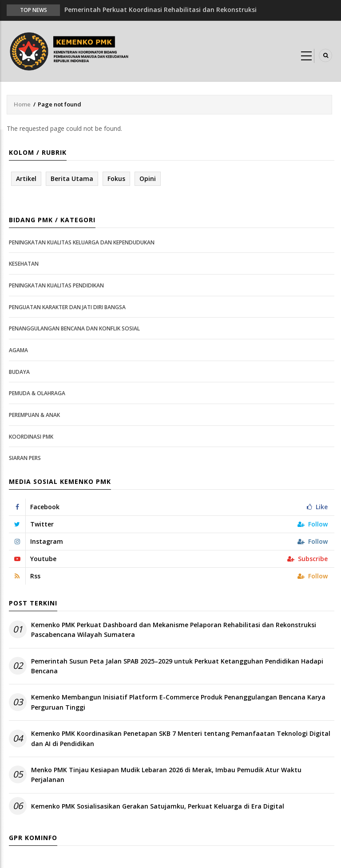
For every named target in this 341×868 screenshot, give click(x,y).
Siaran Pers (25, 458)
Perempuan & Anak (34, 415)
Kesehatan (24, 264)
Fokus (116, 179)
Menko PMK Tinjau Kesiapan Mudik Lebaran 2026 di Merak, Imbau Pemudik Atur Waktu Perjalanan (166, 775)
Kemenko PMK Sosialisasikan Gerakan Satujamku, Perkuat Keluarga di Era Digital (158, 806)
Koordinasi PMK (31, 437)
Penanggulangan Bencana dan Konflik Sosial (74, 328)
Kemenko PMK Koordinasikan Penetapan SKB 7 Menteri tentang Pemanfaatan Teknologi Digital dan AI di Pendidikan (181, 738)
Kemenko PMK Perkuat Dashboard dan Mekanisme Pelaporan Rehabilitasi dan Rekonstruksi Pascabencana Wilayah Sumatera (174, 630)
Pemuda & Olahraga (37, 393)
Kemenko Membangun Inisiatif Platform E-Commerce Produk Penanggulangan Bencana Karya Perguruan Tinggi (178, 702)
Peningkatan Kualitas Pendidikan (56, 285)
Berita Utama (72, 179)
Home (22, 104)
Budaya (19, 372)
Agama (18, 350)
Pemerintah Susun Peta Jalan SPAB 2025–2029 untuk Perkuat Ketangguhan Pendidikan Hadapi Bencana (177, 666)
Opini (148, 179)
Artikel (26, 179)
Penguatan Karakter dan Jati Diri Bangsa (67, 307)
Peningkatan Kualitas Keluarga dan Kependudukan (82, 242)
